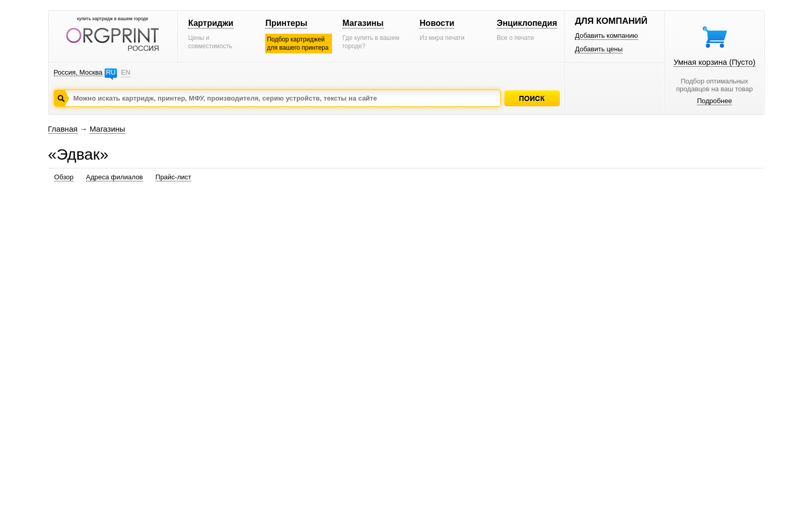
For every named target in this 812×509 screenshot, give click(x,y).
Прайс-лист (173, 177)
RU (111, 72)
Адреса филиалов (114, 177)
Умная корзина (715, 62)
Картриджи (211, 23)
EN (126, 72)
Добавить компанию (606, 36)
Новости (437, 23)
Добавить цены (599, 49)
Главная (63, 129)
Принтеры (286, 23)
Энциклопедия (527, 23)
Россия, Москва (78, 72)
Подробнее (714, 101)
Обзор (64, 177)
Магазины (363, 23)
